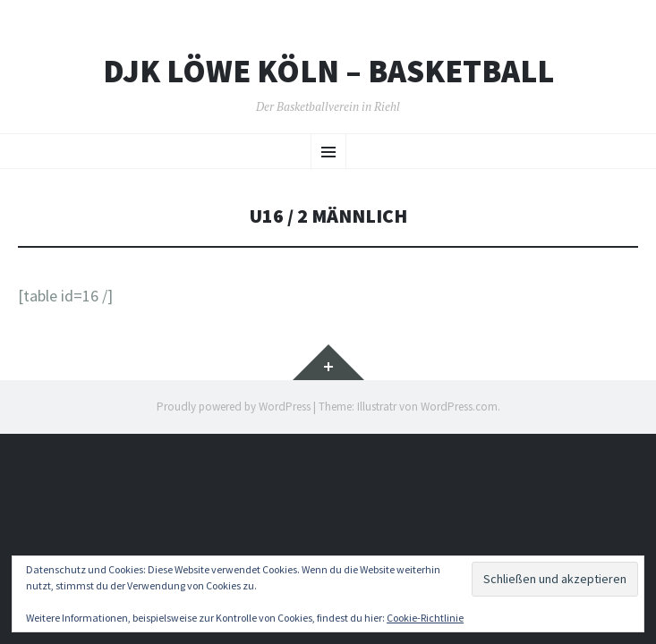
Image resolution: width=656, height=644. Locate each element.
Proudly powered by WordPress (234, 407)
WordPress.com (459, 407)
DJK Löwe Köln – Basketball (328, 72)
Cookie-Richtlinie (425, 618)
